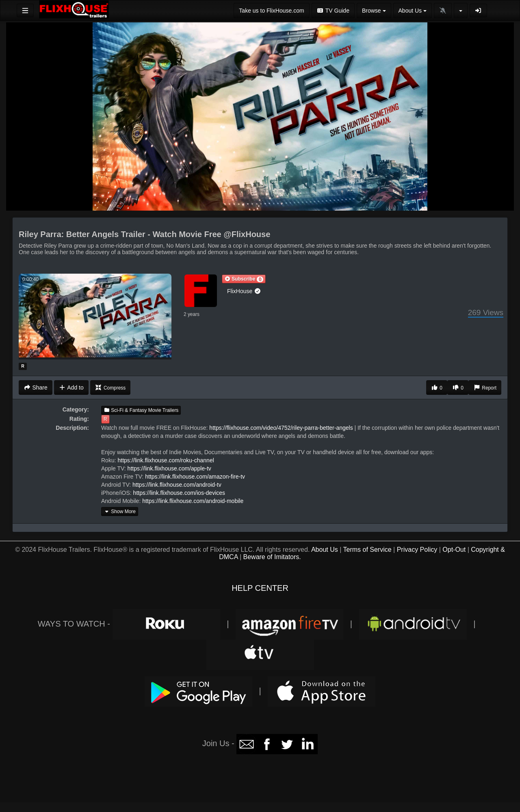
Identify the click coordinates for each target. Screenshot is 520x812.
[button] (244, 279)
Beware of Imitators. (272, 557)
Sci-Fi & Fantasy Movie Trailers (141, 410)
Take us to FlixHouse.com (271, 11)
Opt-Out (454, 550)
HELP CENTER (260, 588)
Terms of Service (367, 550)
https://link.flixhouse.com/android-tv (177, 485)
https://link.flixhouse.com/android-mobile (193, 501)
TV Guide (333, 11)
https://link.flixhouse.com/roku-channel (166, 460)
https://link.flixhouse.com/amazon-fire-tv (195, 477)
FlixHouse (244, 291)
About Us (325, 550)
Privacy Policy (417, 550)
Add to (71, 387)
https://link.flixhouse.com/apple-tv (169, 468)
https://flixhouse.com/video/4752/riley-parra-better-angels (281, 428)
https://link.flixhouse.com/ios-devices (179, 493)
